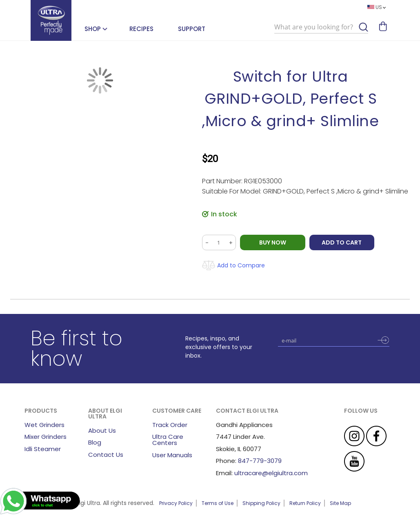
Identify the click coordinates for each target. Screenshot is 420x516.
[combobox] (321, 27)
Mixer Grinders (46, 437)
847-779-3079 (260, 461)
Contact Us (106, 455)
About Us (102, 430)
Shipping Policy (261, 503)
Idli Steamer (43, 449)
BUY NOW (273, 242)
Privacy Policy (176, 503)
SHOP (93, 29)
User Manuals (172, 455)
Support (192, 29)
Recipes (141, 29)
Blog (95, 442)
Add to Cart (342, 242)
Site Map (340, 503)
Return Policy (305, 503)
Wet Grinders (44, 425)
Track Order (170, 425)
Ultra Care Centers (168, 440)
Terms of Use (218, 503)
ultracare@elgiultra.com (271, 473)
